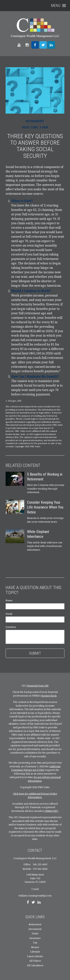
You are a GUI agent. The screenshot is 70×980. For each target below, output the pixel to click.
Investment (35, 929)
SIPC (56, 811)
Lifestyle (35, 952)
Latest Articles (35, 956)
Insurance (35, 938)
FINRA (48, 811)
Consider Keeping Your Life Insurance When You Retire (45, 507)
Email (9, 614)
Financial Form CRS (38, 686)
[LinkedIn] (39, 903)
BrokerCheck (49, 696)
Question (11, 627)
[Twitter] (33, 903)
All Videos (35, 961)
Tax (35, 943)
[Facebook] (28, 903)
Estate (35, 933)
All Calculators (35, 965)
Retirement (35, 924)
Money (35, 947)
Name (9, 600)
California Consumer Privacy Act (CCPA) (36, 768)
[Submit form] (35, 653)
